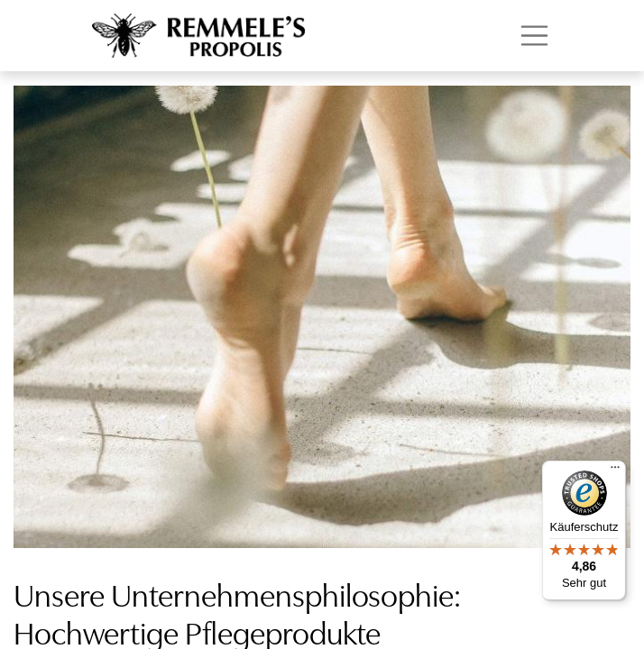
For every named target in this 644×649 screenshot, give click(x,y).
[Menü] (615, 471)
